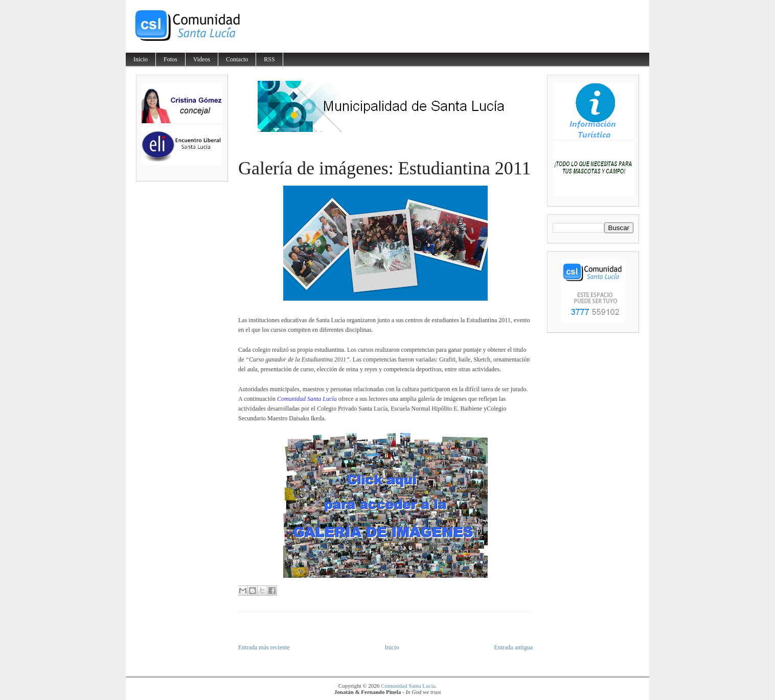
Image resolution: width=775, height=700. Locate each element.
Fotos (170, 59)
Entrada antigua (513, 647)
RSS (269, 59)
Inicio (141, 59)
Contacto (237, 59)
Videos (202, 59)
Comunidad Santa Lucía (408, 686)
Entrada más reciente (264, 647)
